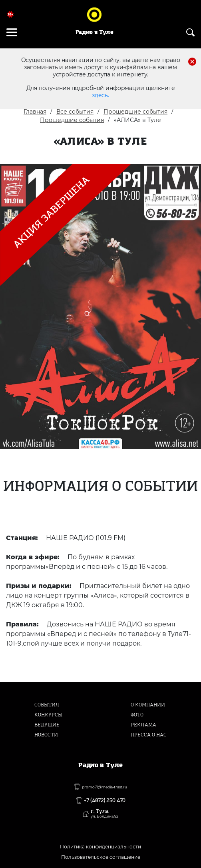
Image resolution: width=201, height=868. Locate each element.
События (47, 705)
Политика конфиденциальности (100, 847)
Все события (75, 112)
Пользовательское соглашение (101, 857)
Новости (46, 735)
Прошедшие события (135, 112)
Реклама (143, 725)
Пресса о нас (149, 735)
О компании (148, 705)
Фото (137, 715)
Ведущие (47, 725)
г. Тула (104, 814)
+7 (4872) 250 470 (105, 800)
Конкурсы (48, 715)
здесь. (100, 95)
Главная (35, 112)
